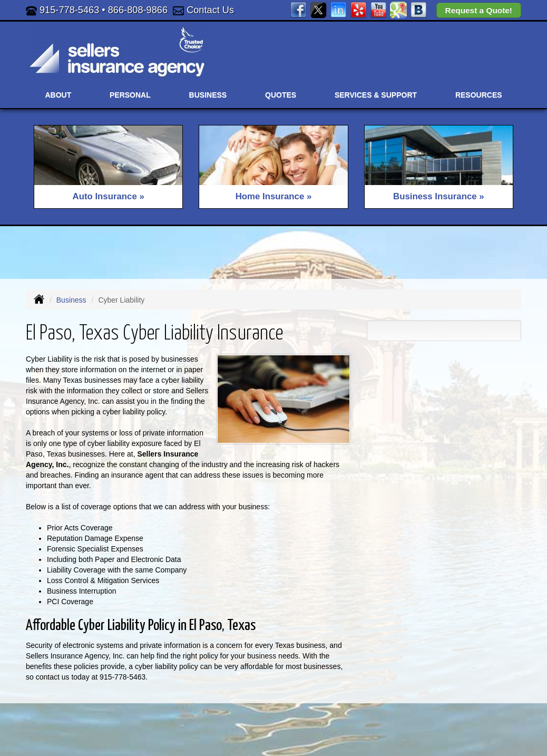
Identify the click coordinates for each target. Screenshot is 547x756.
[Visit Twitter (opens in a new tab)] (318, 9)
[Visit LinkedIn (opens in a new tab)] (338, 9)
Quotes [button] (281, 95)
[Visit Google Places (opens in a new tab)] (398, 9)
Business (71, 300)
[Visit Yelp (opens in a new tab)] (358, 9)
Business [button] (208, 95)
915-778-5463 (69, 10)
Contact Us (210, 10)
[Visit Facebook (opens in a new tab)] (298, 9)
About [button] (58, 95)
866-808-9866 (138, 10)
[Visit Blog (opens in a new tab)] (418, 9)
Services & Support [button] (376, 95)
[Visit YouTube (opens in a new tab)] (378, 9)
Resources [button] (479, 95)
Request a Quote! (479, 10)
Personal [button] (130, 95)
